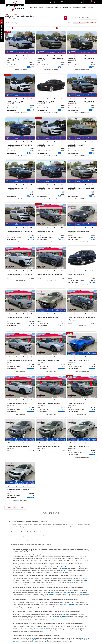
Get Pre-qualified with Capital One (53, 8)
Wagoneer (54, 616)
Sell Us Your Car (67, 8)
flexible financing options (42, 628)
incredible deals (28, 628)
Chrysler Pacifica (63, 569)
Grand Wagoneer (64, 616)
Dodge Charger (71, 581)
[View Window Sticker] (9, 55)
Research (90, 8)
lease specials (39, 630)
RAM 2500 (71, 604)
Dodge (47, 640)
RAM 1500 (63, 604)
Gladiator (85, 592)
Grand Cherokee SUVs (75, 640)
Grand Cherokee (68, 592)
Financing (41, 8)
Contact (84, 8)
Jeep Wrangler (52, 592)
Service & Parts (77, 8)
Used (36, 8)
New (31, 8)
